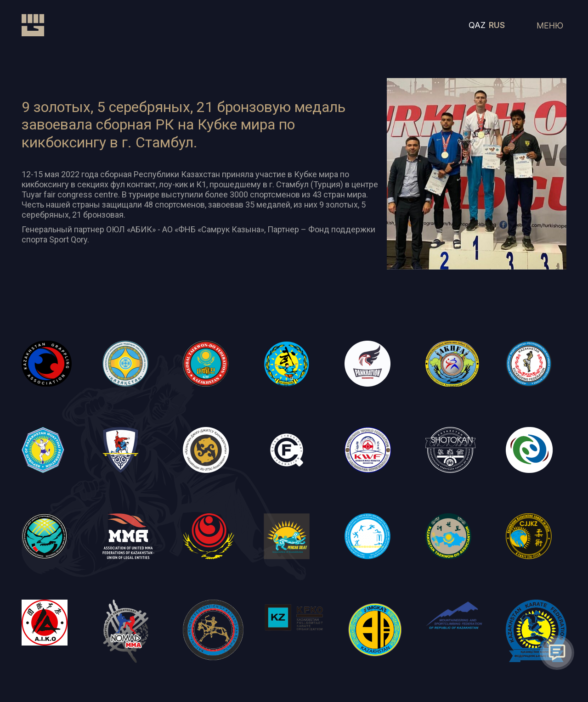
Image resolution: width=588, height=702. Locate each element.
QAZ (477, 25)
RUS (497, 25)
